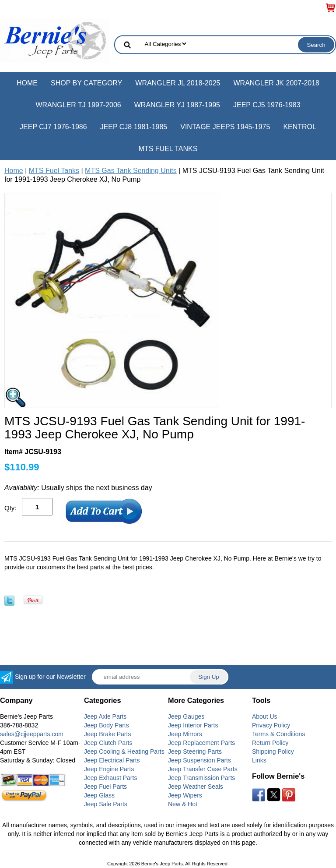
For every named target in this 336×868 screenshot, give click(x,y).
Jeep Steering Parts (195, 752)
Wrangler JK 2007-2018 (276, 83)
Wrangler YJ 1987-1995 (177, 105)
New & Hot (183, 804)
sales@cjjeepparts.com (32, 734)
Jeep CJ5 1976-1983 (267, 105)
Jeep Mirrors (185, 734)
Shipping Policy (273, 752)
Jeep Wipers (185, 795)
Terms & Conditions (278, 734)
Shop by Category (86, 83)
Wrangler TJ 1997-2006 (78, 105)
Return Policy (270, 743)
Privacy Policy (271, 725)
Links (259, 760)
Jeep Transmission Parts (201, 778)
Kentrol (300, 127)
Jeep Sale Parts (106, 804)
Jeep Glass (99, 795)
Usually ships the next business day (78, 488)
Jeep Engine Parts (109, 769)
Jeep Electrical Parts (112, 760)
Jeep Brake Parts (107, 734)
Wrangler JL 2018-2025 (178, 83)
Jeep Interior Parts (193, 725)
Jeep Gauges (186, 716)
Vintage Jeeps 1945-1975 (225, 127)
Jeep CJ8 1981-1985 (134, 127)
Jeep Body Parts (107, 725)
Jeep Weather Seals (196, 787)
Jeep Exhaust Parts (110, 778)
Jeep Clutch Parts (108, 743)
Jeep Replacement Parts (201, 743)
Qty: (10, 508)
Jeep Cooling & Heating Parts (124, 752)
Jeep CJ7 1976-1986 (53, 127)
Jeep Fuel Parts (105, 787)
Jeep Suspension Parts (199, 760)
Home (27, 83)
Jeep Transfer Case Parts (203, 769)
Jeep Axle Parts (105, 716)
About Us (265, 716)
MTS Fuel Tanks (168, 149)
